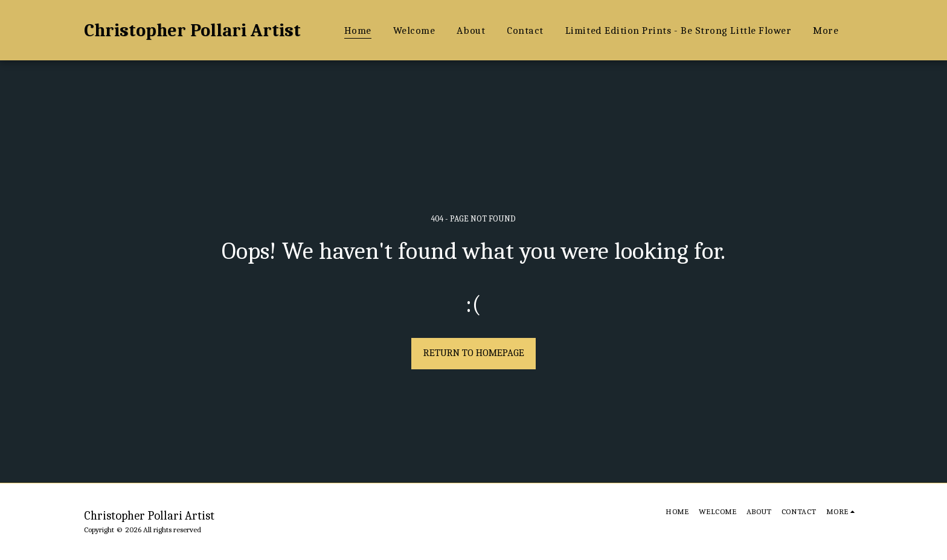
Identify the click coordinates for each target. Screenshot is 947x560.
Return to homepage (474, 353)
